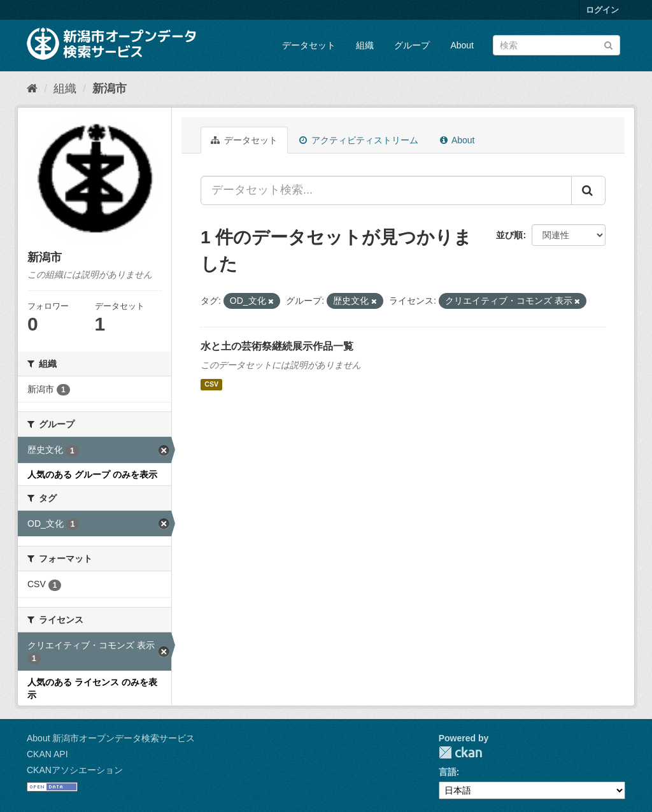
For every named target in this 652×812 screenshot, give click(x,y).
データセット (309, 45)
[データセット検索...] (386, 190)
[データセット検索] (556, 45)
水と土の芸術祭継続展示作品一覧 (277, 346)
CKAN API (47, 754)
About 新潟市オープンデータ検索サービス (111, 738)
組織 (365, 45)
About (462, 45)
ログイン (602, 10)
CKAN (460, 752)
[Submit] (608, 44)
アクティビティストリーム (359, 140)
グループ (412, 45)
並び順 (509, 235)
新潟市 (110, 89)
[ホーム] (32, 89)
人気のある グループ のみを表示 (92, 474)
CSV (211, 385)
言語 (448, 772)
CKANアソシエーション (75, 770)
